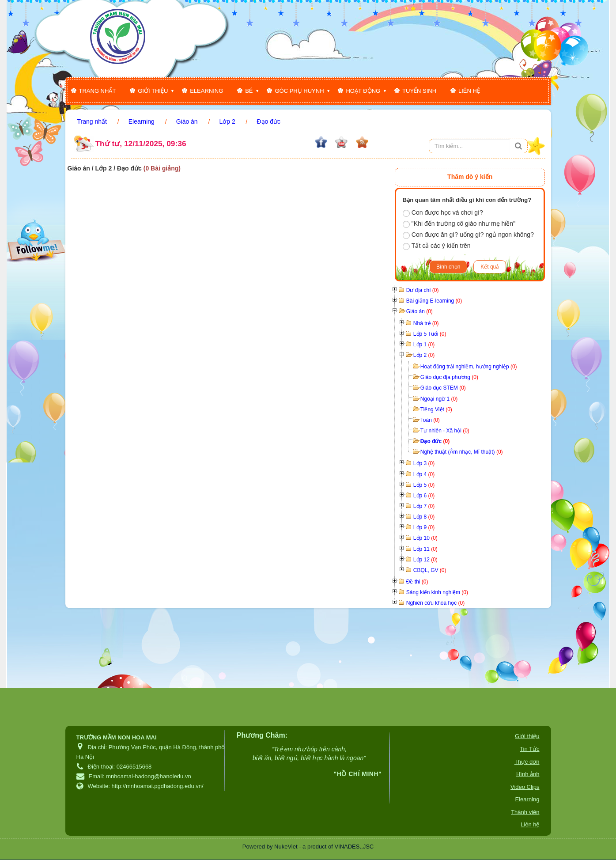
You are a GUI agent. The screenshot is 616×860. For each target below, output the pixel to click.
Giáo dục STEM (443, 388)
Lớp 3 (424, 463)
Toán (430, 420)
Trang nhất (98, 91)
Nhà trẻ (426, 323)
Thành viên (525, 812)
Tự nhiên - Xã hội (445, 431)
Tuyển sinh (419, 91)
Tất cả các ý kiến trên (437, 246)
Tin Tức (529, 749)
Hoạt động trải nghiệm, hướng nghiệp (469, 367)
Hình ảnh (528, 774)
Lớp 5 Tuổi (430, 334)
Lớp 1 (424, 345)
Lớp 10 (425, 538)
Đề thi (417, 582)
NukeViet (286, 847)
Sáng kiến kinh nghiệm (437, 592)
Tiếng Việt (436, 409)
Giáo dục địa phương (449, 377)
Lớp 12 (425, 560)
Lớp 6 (424, 496)
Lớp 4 (424, 474)
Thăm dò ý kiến (470, 177)
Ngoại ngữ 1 (439, 399)
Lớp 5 (424, 485)
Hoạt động (363, 91)
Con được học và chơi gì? (443, 213)
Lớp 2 (424, 355)
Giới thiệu (153, 91)
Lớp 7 (424, 506)
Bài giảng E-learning (434, 301)
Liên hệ (469, 91)
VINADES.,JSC (354, 847)
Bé (249, 91)
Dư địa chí (423, 290)
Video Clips (525, 787)
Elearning (206, 91)
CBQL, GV (430, 570)
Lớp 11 (425, 549)
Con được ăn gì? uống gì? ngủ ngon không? (468, 235)
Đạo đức (435, 441)
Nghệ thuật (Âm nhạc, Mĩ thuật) (462, 452)
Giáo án (419, 311)
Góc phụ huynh (299, 91)
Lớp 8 (424, 517)
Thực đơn (527, 762)
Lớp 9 (424, 527)
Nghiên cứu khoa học (435, 603)
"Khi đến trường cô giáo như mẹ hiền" (459, 224)
